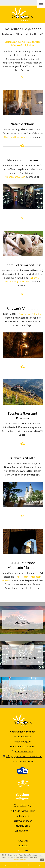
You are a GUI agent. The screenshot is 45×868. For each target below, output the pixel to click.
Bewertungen (23, 826)
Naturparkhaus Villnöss (17, 137)
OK (42, 860)
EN (26, 850)
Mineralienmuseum (15, 177)
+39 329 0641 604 (24, 751)
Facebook (22, 845)
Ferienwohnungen (22, 821)
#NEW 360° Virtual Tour (22, 811)
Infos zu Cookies (20, 860)
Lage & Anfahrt (22, 831)
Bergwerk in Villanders (30, 314)
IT (22, 850)
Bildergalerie (22, 816)
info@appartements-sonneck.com (24, 756)
